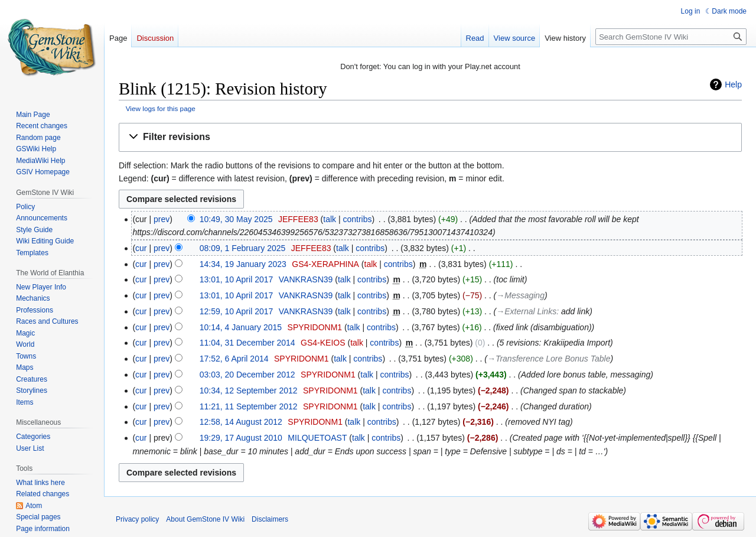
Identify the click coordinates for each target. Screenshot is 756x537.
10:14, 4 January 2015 (241, 327)
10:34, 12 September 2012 (249, 390)
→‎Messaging (520, 295)
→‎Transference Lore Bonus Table (549, 359)
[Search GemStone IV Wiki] (671, 37)
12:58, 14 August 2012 (241, 422)
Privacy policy (137, 519)
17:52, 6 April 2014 (234, 359)
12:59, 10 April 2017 (237, 311)
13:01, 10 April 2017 (237, 279)
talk (330, 219)
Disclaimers (270, 519)
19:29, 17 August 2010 (241, 438)
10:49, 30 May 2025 (236, 219)
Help (733, 84)
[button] (430, 137)
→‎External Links (526, 311)
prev (162, 219)
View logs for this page (161, 108)
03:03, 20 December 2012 (247, 375)
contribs (357, 219)
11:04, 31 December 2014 (247, 343)
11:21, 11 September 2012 (249, 406)
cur (141, 248)
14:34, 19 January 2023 (243, 264)
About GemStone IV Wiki (205, 519)
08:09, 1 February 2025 (243, 248)
